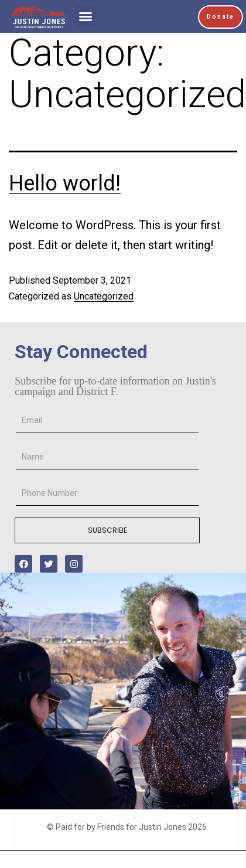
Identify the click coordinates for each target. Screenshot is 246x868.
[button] (86, 16)
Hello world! (65, 183)
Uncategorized (104, 296)
